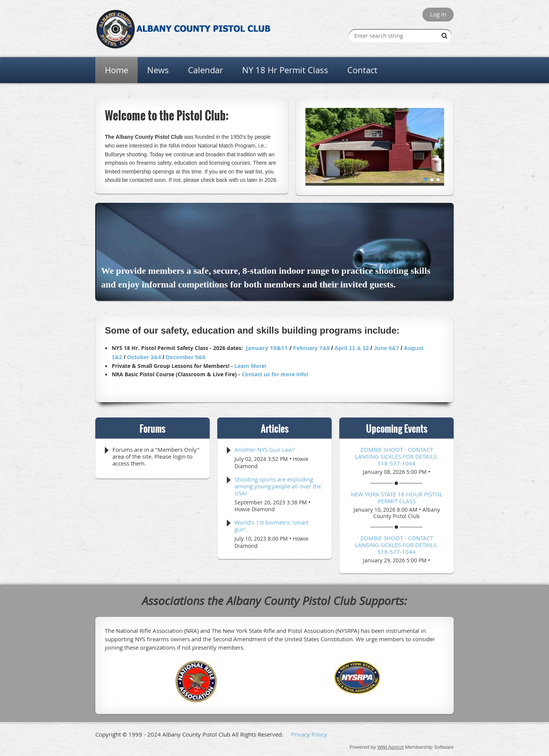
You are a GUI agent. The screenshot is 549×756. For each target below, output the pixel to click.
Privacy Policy (309, 734)
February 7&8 (311, 348)
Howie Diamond (255, 509)
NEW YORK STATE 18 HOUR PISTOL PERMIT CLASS (397, 498)
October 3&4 (144, 357)
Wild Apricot (391, 747)
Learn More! (250, 366)
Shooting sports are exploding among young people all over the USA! (278, 486)
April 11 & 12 (352, 348)
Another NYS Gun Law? (265, 449)
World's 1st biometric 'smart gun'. (271, 526)
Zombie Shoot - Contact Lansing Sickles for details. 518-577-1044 (396, 456)
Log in (438, 14)
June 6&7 (386, 348)
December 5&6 (186, 357)
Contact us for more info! (275, 374)
